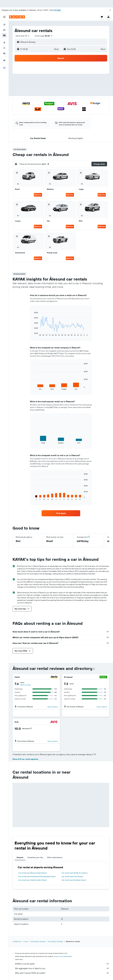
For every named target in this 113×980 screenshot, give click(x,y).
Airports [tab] (20, 857)
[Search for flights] (4, 25)
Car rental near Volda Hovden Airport (33, 880)
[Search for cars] (4, 35)
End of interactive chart (33, 334)
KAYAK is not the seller (62, 964)
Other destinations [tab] (55, 857)
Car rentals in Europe (38, 941)
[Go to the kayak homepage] (17, 17)
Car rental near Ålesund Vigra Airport (33, 873)
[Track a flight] (4, 48)
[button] (110, 10)
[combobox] (23, 36)
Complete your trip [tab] (35, 857)
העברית (57, 10)
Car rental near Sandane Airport (74, 880)
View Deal (38, 195)
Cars (26, 941)
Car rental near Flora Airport (72, 876)
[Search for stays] (4, 30)
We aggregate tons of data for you (62, 968)
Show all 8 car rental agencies (25, 759)
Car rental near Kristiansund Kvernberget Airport (37, 876)
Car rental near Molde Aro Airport (74, 873)
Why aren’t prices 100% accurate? (62, 973)
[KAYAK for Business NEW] (4, 53)
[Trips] (4, 60)
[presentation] (94, 669)
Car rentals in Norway (55, 941)
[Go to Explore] (4, 43)
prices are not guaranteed (63, 956)
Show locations (53, 707)
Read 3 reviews (26, 685)
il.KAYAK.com (17, 941)
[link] (61, 513)
